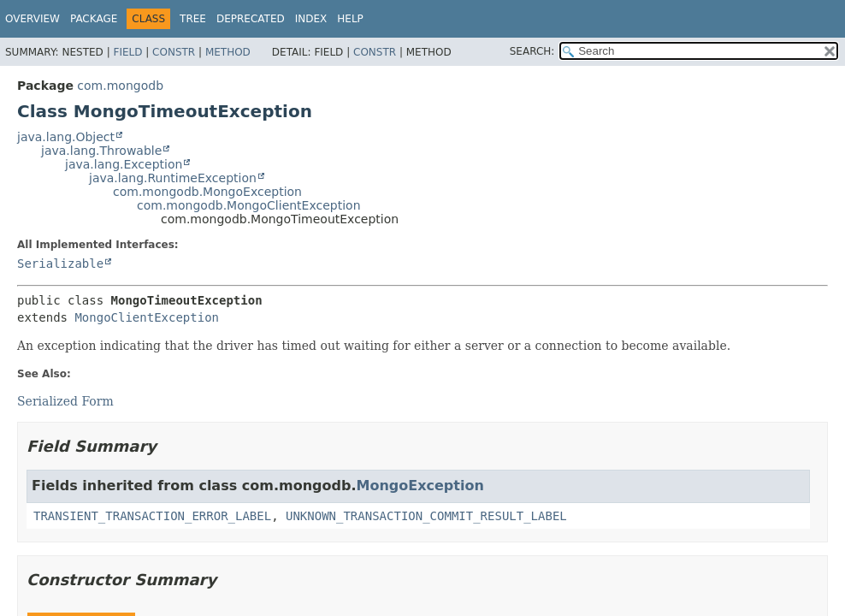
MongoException (420, 486)
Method (228, 52)
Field (127, 52)
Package (94, 19)
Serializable (60, 264)
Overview (32, 19)
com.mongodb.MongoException (207, 192)
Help (350, 19)
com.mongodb (120, 86)
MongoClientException (147, 317)
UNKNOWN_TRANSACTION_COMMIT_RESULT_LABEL (426, 516)
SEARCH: (532, 51)
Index (311, 19)
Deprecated (251, 19)
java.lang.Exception (124, 164)
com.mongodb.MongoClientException (249, 205)
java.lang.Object (66, 137)
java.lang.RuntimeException (173, 178)
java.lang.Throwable (101, 151)
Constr (174, 52)
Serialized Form (65, 401)
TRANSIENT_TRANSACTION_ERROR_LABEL (152, 516)
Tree (193, 19)
